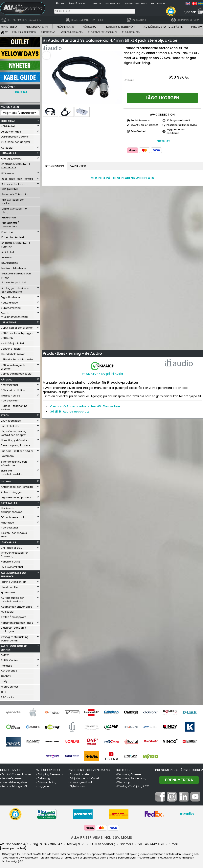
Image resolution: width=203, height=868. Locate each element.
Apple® (5, 654)
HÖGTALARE (65, 27)
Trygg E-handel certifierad (176, 131)
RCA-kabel (8, 172)
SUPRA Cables (9, 659)
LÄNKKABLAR (8, 541)
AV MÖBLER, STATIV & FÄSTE (163, 27)
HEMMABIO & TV (37, 27)
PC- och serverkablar (14, 516)
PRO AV (197, 27)
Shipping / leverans (50, 773)
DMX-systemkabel (12, 566)
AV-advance (9, 670)
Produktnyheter (80, 773)
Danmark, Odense (129, 773)
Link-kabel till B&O (12, 547)
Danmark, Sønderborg (132, 777)
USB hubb (7, 337)
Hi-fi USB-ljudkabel (12, 342)
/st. (187, 78)
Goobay (6, 675)
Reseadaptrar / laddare (16, 444)
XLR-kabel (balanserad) (16, 183)
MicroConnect (10, 686)
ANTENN (6, 480)
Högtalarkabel (10, 302)
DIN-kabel (7, 231)
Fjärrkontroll (8, 591)
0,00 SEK (190, 12)
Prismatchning (47, 781)
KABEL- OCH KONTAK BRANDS (14, 647)
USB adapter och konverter (17, 358)
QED (3, 691)
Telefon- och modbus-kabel (15, 534)
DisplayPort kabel (11, 131)
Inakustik (6, 665)
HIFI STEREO (9, 27)
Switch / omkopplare (14, 616)
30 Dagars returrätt (178, 120)
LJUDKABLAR (8, 152)
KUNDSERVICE (11, 769)
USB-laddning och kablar (17, 373)
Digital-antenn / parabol (16, 497)
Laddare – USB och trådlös (17, 450)
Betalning (44, 777)
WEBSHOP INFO (48, 769)
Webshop (124, 781)
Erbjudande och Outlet (84, 777)
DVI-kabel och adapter (15, 136)
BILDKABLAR (8, 120)
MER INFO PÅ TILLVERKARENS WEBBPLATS (122, 178)
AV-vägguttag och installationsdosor (13, 599)
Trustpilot (20, 92)
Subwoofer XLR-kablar (15, 193)
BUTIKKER (123, 769)
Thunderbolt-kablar (13, 353)
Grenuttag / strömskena (16, 439)
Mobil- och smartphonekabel (12, 509)
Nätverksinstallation (13, 389)
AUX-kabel (8, 251)
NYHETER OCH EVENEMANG (89, 769)
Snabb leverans (140, 120)
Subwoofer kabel (11, 307)
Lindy (4, 680)
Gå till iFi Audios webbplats (70, 412)
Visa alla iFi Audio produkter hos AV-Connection (85, 407)
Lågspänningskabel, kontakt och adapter (13, 432)
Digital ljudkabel (11, 296)
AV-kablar (7, 147)
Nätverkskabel (9, 384)
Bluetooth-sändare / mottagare (14, 628)
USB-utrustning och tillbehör (13, 366)
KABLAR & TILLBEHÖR (120, 27)
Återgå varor (77, 4)
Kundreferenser (12, 777)
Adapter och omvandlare (16, 606)
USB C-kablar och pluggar (17, 332)
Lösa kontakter (10, 586)
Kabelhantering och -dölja (17, 622)
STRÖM (5, 414)
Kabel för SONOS (11, 561)
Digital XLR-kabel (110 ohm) (14, 209)
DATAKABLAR (9, 502)
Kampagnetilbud (81, 781)
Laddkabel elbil (10, 425)
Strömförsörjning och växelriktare (14, 462)
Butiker (97, 4)
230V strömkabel (11, 420)
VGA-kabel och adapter (15, 141)
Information (113, 4)
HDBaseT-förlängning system (14, 407)
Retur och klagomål (14, 785)
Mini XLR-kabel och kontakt (13, 201)
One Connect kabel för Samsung (14, 554)
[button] (171, 11)
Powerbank (8, 455)
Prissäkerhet (138, 131)
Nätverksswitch (10, 400)
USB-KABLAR (9, 321)
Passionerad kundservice (182, 125)
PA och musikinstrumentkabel (14, 314)
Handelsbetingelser (14, 781)
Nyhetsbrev (77, 785)
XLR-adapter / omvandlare (10, 224)
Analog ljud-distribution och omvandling (16, 289)
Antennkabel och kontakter (17, 486)
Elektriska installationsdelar (12, 471)
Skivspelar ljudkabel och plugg (16, 274)
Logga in (160, 4)
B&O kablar (8, 696)
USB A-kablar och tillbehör (17, 327)
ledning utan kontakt (14, 581)
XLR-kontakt (9, 217)
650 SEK (176, 77)
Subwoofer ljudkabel (14, 281)
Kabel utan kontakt (13, 236)
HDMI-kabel (8, 125)
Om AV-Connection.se (16, 773)
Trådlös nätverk (10, 395)
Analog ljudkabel (11, 158)
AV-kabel (7, 257)
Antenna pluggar (11, 491)
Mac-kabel (8, 522)
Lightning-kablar (11, 348)
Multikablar (8, 611)
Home (61, 4)
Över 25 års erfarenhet (145, 125)
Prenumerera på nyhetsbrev (179, 769)
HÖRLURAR (90, 27)
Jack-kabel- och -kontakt (17, 178)
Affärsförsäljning (136, 4)
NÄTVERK (6, 379)
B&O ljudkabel (10, 262)
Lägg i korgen (162, 98)
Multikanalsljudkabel (14, 267)
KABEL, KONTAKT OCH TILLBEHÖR (14, 574)
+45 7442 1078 (154, 843)
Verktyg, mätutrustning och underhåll (15, 638)
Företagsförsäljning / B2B (133, 785)
